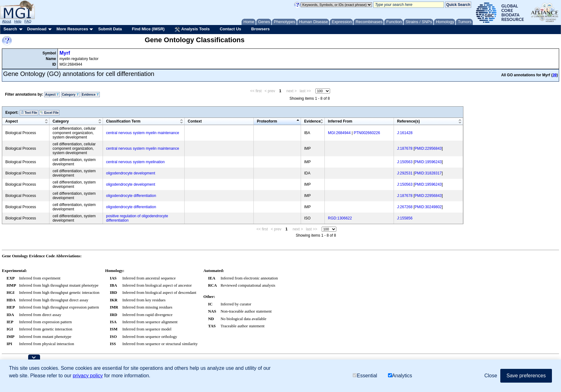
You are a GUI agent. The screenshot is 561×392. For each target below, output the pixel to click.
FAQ (28, 21)
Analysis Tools (192, 29)
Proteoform (267, 121)
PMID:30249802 (428, 207)
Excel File (49, 113)
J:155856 (405, 218)
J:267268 (405, 207)
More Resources (72, 29)
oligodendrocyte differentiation (131, 196)
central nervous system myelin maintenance (143, 133)
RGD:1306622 (340, 218)
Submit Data (110, 29)
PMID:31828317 (428, 173)
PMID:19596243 (428, 162)
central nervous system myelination (135, 162)
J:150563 (405, 162)
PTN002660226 (367, 133)
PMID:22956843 (428, 148)
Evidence (90, 95)
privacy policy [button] (88, 376)
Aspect (52, 95)
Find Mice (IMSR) (148, 29)
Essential (365, 376)
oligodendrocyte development (131, 173)
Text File (29, 113)
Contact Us (230, 29)
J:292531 (405, 173)
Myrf (65, 53)
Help (18, 21)
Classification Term (123, 121)
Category (70, 95)
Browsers (260, 29)
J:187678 (405, 148)
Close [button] (491, 376)
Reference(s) (408, 121)
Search (10, 29)
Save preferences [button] (526, 376)
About (7, 21)
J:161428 (405, 133)
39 (555, 75)
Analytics (400, 376)
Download (37, 29)
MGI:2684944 (339, 133)
